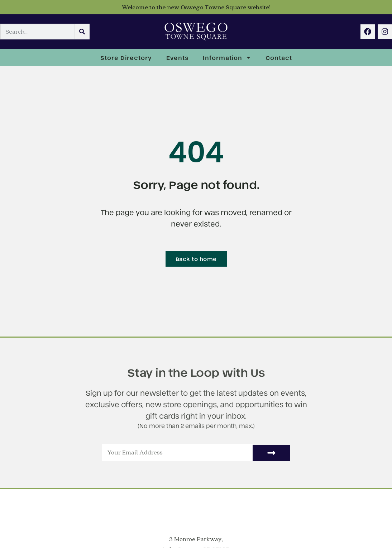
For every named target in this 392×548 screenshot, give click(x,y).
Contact (279, 57)
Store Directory (126, 57)
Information (227, 58)
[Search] (82, 32)
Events (177, 57)
